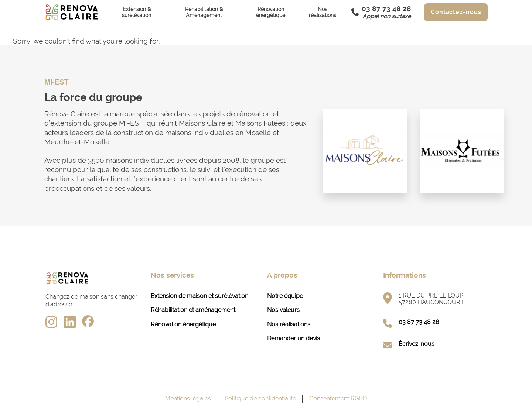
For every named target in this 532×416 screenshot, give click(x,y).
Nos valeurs (283, 310)
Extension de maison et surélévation (199, 296)
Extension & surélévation (137, 12)
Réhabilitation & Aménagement (204, 12)
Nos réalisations (323, 12)
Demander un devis (294, 338)
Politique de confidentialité (260, 398)
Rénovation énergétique (271, 12)
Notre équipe (285, 296)
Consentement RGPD (338, 398)
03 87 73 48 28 (419, 322)
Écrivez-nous (417, 344)
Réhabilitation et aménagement (193, 310)
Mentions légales (188, 398)
